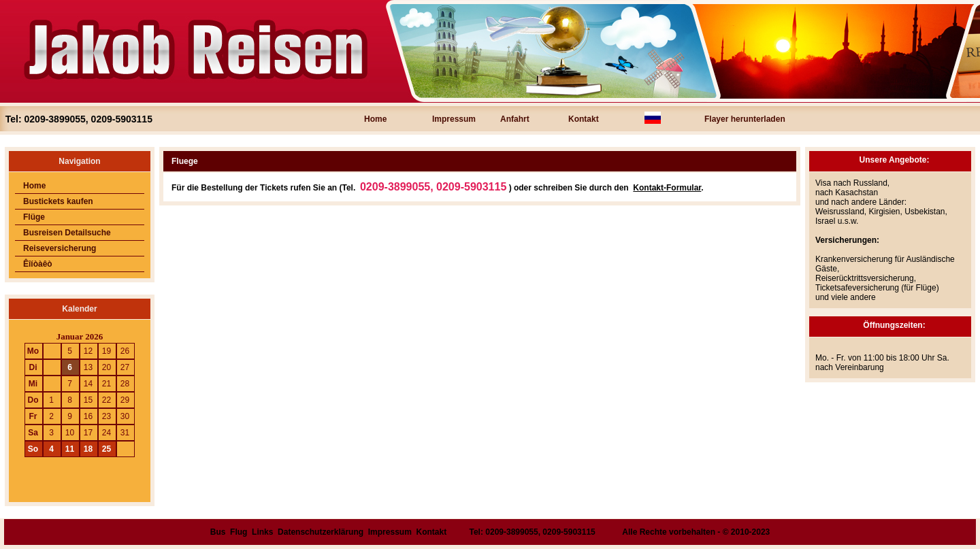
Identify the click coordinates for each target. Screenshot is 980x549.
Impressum (454, 119)
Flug (239, 532)
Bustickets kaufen (58, 201)
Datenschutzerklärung (321, 532)
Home (375, 119)
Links (262, 532)
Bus (218, 532)
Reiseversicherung (60, 248)
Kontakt (584, 119)
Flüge (34, 217)
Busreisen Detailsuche (67, 233)
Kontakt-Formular (667, 188)
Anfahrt (515, 119)
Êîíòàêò (38, 264)
